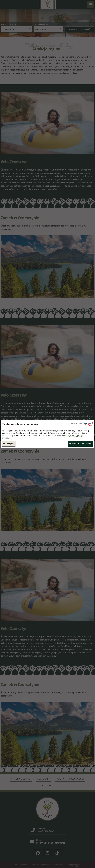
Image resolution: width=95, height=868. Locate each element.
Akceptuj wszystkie (82, 444)
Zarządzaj (10, 444)
